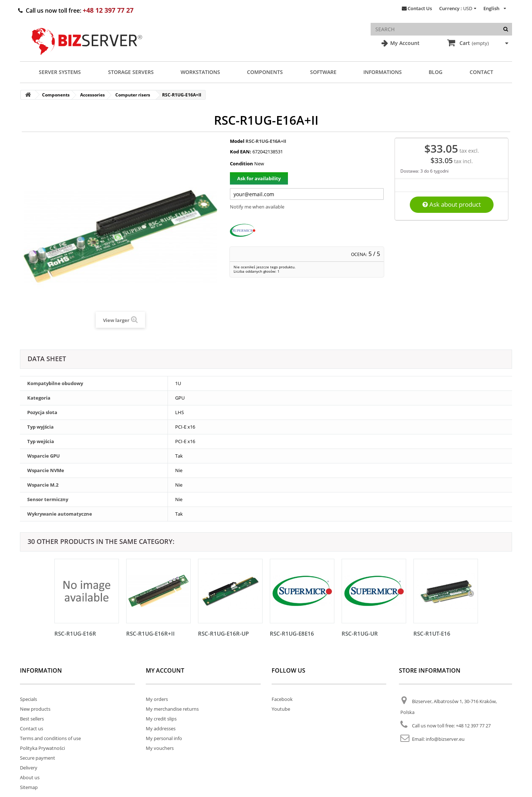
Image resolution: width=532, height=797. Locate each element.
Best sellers (32, 719)
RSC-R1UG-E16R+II (150, 633)
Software (323, 72)
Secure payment (38, 758)
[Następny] (471, 593)
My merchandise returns (172, 709)
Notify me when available (257, 207)
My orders (157, 699)
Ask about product (452, 204)
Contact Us (420, 8)
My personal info (164, 738)
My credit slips (161, 719)
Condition (242, 164)
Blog (436, 72)
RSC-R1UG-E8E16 (292, 633)
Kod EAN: (241, 152)
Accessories (92, 95)
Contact (481, 72)
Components (265, 72)
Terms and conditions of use (50, 738)
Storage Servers (131, 72)
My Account (404, 43)
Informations (383, 72)
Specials (28, 699)
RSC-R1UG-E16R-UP (223, 633)
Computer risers (133, 95)
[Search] (506, 29)
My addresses (161, 728)
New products (35, 709)
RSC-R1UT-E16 (432, 633)
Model (237, 141)
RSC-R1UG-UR (360, 633)
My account (165, 670)
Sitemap (29, 787)
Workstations (200, 72)
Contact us (32, 728)
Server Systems (60, 72)
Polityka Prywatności (42, 748)
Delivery (29, 768)
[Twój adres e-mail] (307, 194)
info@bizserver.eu (445, 739)
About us (30, 777)
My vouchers (160, 748)
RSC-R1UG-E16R (75, 633)
